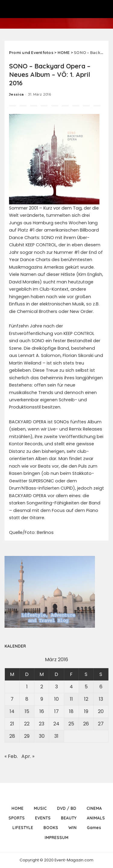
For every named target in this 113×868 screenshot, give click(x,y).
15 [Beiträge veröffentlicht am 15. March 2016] (27, 711)
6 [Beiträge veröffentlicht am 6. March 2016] (101, 687)
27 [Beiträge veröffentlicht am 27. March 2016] (101, 724)
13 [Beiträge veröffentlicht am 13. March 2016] (101, 699)
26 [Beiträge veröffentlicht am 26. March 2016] (86, 724)
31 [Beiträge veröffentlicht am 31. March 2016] (56, 736)
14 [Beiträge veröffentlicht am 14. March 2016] (12, 711)
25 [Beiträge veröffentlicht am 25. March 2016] (71, 724)
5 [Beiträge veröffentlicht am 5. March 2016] (86, 687)
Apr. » (28, 756)
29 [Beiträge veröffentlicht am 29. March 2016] (27, 736)
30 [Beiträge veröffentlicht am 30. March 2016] (42, 736)
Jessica (16, 94)
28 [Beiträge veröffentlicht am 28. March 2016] (12, 736)
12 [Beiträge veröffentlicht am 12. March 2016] (86, 699)
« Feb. (11, 756)
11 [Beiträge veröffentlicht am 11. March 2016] (71, 699)
